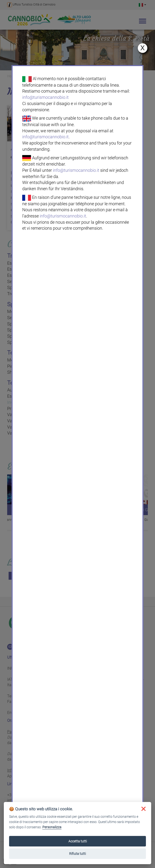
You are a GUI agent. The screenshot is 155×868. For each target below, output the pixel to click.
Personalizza (52, 827)
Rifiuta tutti (77, 854)
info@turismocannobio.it (45, 97)
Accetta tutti (78, 841)
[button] (144, 809)
